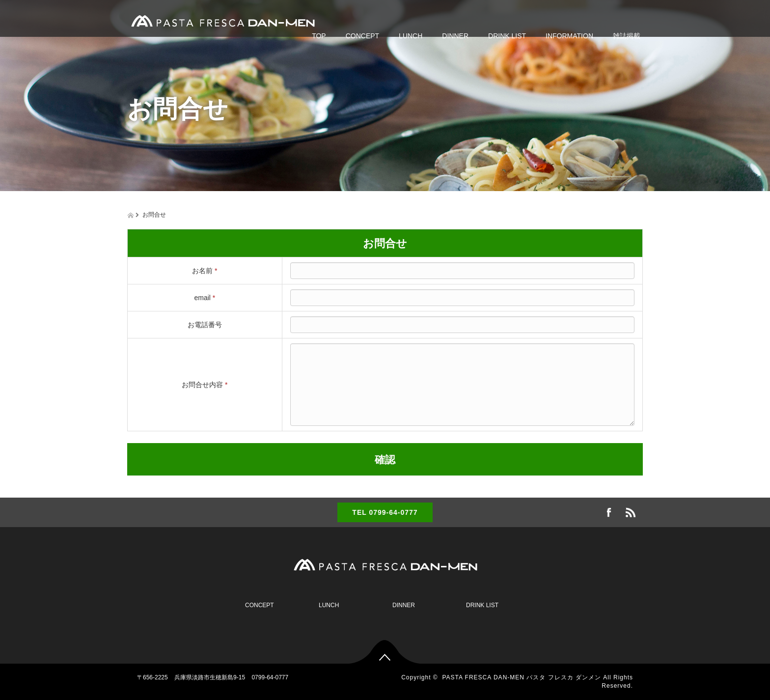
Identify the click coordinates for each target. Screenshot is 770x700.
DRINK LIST (507, 36)
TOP (319, 36)
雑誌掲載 (627, 36)
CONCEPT (362, 36)
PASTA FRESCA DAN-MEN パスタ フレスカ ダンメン (522, 677)
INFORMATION (569, 36)
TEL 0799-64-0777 (385, 512)
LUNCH (411, 36)
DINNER (455, 36)
